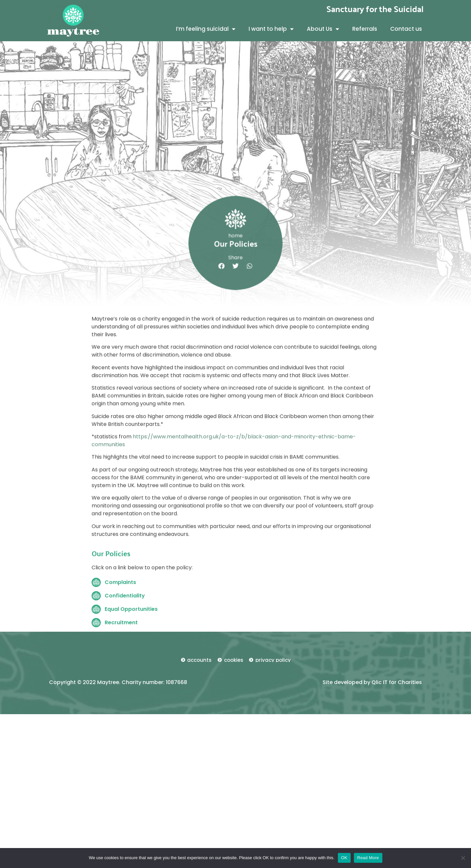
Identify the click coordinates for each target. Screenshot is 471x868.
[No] (463, 858)
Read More (368, 858)
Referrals (365, 29)
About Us (323, 29)
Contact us (406, 29)
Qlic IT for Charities (397, 682)
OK (344, 858)
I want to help (271, 29)
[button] (223, 307)
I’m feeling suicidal (206, 29)
